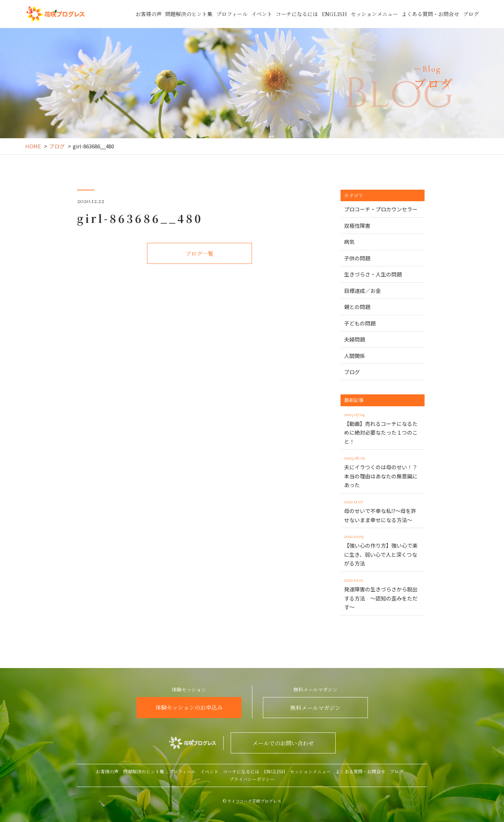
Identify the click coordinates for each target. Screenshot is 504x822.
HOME (33, 146)
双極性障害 (357, 226)
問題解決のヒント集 (189, 14)
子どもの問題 (360, 323)
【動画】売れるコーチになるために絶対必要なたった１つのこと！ (383, 427)
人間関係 (355, 356)
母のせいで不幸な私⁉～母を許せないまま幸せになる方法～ (383, 510)
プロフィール (232, 14)
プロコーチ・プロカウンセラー (381, 209)
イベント (262, 14)
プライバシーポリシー (252, 779)
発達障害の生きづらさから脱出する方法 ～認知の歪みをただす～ (383, 593)
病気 (349, 242)
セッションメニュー (374, 14)
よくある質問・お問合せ (430, 14)
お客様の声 (149, 14)
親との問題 (357, 307)
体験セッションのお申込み (189, 707)
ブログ (471, 14)
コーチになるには (297, 14)
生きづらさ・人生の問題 (373, 274)
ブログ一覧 (199, 254)
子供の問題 (357, 258)
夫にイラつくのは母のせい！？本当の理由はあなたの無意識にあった (383, 471)
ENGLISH (334, 14)
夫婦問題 (355, 339)
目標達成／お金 (362, 291)
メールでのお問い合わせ (283, 743)
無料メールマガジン (315, 708)
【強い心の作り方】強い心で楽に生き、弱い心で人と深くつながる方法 (383, 549)
